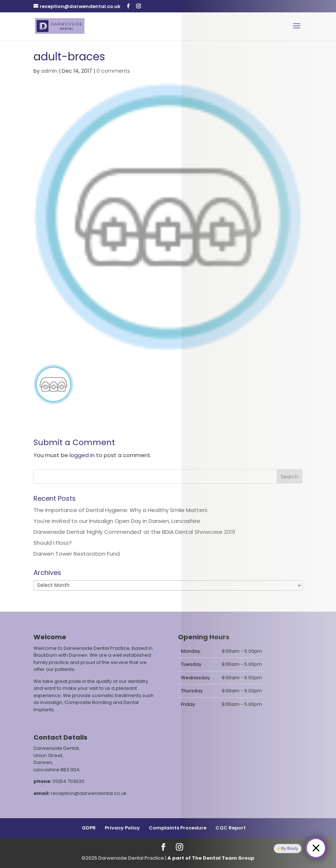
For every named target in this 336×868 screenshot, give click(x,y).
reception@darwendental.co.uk (89, 793)
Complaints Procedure (178, 828)
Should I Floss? (53, 543)
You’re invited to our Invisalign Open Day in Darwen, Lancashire (117, 521)
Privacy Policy (122, 828)
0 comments (113, 71)
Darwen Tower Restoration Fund (77, 554)
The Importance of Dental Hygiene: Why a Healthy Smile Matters (120, 510)
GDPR (89, 828)
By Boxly (290, 848)
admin (49, 71)
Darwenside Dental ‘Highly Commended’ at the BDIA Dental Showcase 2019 (134, 532)
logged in (82, 455)
